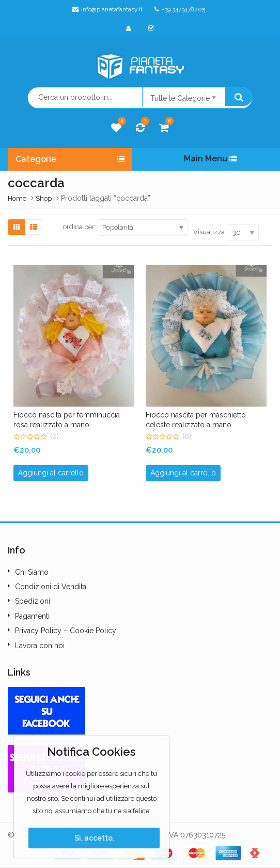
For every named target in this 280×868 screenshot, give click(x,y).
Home (17, 198)
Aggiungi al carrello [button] (51, 473)
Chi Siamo (32, 572)
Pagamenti (32, 616)
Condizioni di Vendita (51, 587)
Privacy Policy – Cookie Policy (66, 631)
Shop (44, 198)
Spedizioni (33, 601)
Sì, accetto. (94, 838)
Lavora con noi (40, 646)
